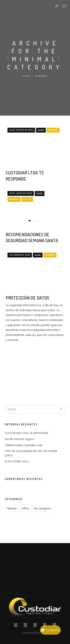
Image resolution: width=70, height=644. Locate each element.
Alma (41, 183)
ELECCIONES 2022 (17, 461)
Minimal (41, 76)
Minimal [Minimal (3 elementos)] (12, 508)
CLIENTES (50, 630)
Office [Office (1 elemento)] (25, 508)
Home (27, 76)
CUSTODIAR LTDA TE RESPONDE (25, 228)
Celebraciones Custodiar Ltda (24, 445)
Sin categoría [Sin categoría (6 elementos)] (42, 508)
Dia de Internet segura (19, 439)
